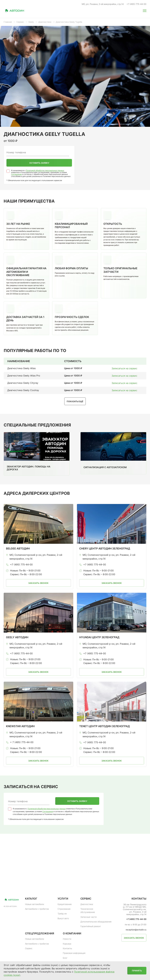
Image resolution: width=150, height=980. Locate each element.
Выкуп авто (63, 918)
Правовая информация (74, 953)
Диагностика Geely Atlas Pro (24, 376)
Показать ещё (75, 401)
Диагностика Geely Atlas (21, 368)
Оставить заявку (39, 163)
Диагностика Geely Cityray (23, 383)
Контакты (67, 948)
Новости (67, 939)
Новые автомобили (34, 904)
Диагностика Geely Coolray (23, 390)
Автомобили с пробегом (37, 909)
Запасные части (88, 917)
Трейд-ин (62, 914)
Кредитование (65, 904)
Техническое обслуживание (88, 910)
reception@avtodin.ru (136, 930)
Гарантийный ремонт (91, 926)
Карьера (67, 944)
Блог (65, 958)
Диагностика (87, 904)
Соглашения (16, 174)
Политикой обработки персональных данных (45, 170)
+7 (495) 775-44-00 (136, 4)
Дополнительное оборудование (96, 922)
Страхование (64, 909)
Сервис (29, 948)
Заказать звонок (38, 583)
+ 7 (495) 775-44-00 (22, 742)
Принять (137, 971)
